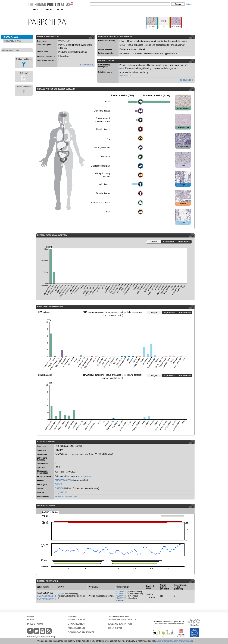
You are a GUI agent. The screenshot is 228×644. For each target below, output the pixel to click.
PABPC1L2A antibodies (66, 496)
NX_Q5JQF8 (61, 492)
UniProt (40, 489)
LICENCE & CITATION (120, 624)
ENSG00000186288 (64, 480)
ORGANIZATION (76, 624)
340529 (58, 484)
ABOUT (37, 9)
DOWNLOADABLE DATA (81, 632)
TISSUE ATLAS (10, 37)
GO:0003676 (121, 594)
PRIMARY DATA (12, 41)
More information (164, 641)
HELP (49, 9)
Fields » (189, 4)
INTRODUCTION (77, 620)
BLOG (60, 9)
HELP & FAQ (115, 628)
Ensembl (41, 481)
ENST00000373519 (46, 599)
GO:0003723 (121, 596)
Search (178, 4)
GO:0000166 (121, 592)
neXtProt (41, 493)
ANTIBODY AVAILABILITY (122, 620)
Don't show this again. (184, 641)
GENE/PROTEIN (11, 50)
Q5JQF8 (59, 488)
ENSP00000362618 (46, 596)
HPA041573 (125, 76)
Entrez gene (42, 485)
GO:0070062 (121, 598)
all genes (86, 476)
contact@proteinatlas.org (41, 637)
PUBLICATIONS (76, 628)
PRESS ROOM (35, 624)
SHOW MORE (87, 65)
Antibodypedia (43, 497)
